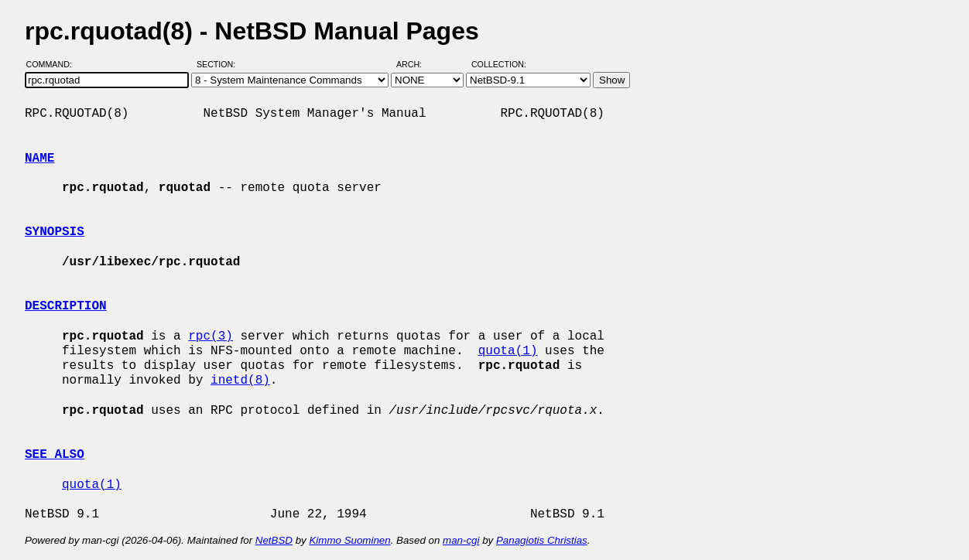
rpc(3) (211, 336)
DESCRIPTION (66, 306)
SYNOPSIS (55, 232)
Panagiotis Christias (542, 540)
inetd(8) (240, 381)
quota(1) (508, 351)
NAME (39, 159)
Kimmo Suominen (349, 540)
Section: (219, 64)
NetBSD (274, 540)
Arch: (416, 64)
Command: (54, 64)
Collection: (499, 64)
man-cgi (461, 540)
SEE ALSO (55, 455)
